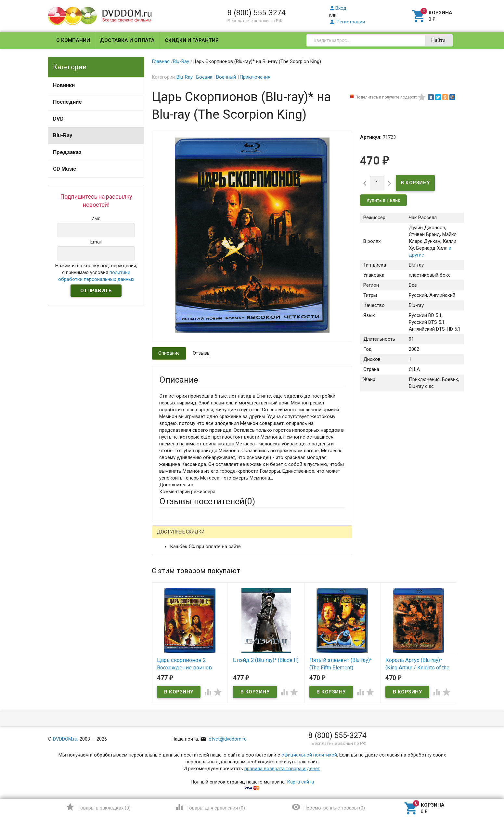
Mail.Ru (201, 537)
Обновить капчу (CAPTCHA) (241, 709)
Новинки (64, 85)
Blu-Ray (63, 135)
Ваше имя (170, 560)
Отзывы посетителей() (207, 501)
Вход (338, 8)
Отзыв (166, 631)
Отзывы (202, 353)
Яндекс (281, 537)
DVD (58, 119)
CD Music (65, 169)
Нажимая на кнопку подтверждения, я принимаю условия (96, 272)
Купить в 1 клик (383, 200)
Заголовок (171, 602)
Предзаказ (67, 152)
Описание (169, 353)
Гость (168, 536)
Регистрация (347, 22)
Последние (67, 102)
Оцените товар (176, 620)
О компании (73, 40)
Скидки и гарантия (192, 40)
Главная (161, 61)
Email (165, 577)
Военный (226, 77)
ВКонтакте (240, 537)
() (98, 807)
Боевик (204, 77)
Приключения (255, 77)
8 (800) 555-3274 (257, 13)
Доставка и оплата (127, 40)
